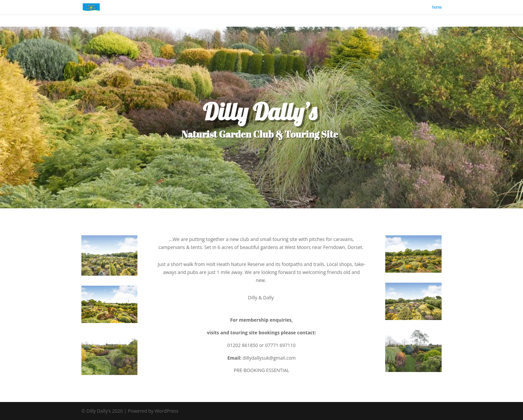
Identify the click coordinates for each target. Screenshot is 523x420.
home (437, 7)
